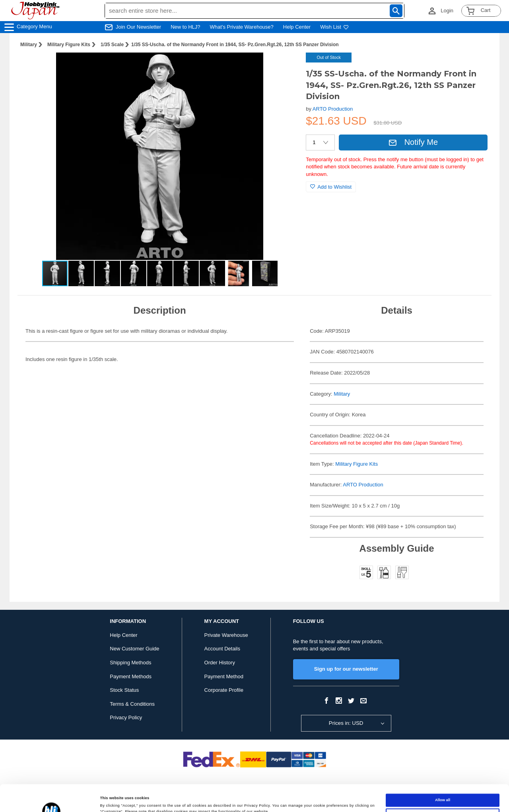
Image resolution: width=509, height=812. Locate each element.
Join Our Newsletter (138, 27)
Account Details (222, 649)
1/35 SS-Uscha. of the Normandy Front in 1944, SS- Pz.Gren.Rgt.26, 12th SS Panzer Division (235, 45)
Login (447, 11)
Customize (443, 788)
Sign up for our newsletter (346, 669)
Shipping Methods (130, 663)
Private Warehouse (226, 635)
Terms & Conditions (132, 704)
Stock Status (124, 690)
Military (29, 45)
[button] (284, 67)
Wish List (334, 27)
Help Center (297, 27)
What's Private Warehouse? (242, 27)
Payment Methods (131, 676)
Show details (112, 799)
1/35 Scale (112, 45)
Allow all (443, 773)
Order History (220, 663)
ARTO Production (333, 109)
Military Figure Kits (69, 45)
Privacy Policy (126, 717)
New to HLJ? (185, 27)
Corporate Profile (224, 690)
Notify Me (413, 142)
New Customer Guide (134, 649)
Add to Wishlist (331, 187)
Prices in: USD (346, 723)
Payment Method (224, 676)
